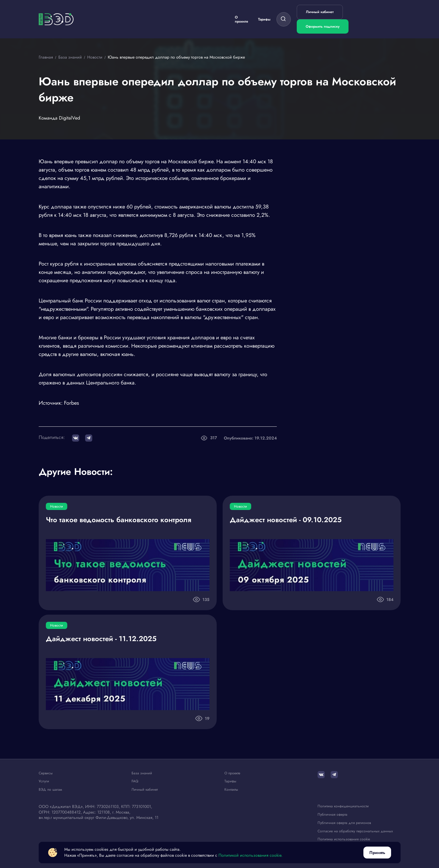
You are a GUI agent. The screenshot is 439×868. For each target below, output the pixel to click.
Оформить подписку (323, 26)
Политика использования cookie (344, 839)
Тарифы (264, 19)
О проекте (242, 19)
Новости (57, 506)
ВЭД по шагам (50, 790)
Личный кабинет (320, 12)
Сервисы (46, 773)
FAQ (135, 781)
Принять (377, 853)
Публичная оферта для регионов (344, 823)
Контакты (231, 790)
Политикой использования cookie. (250, 855)
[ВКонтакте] (321, 775)
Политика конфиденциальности (343, 806)
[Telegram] (334, 775)
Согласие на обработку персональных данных (355, 831)
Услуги (44, 781)
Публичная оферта (332, 815)
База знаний (142, 773)
